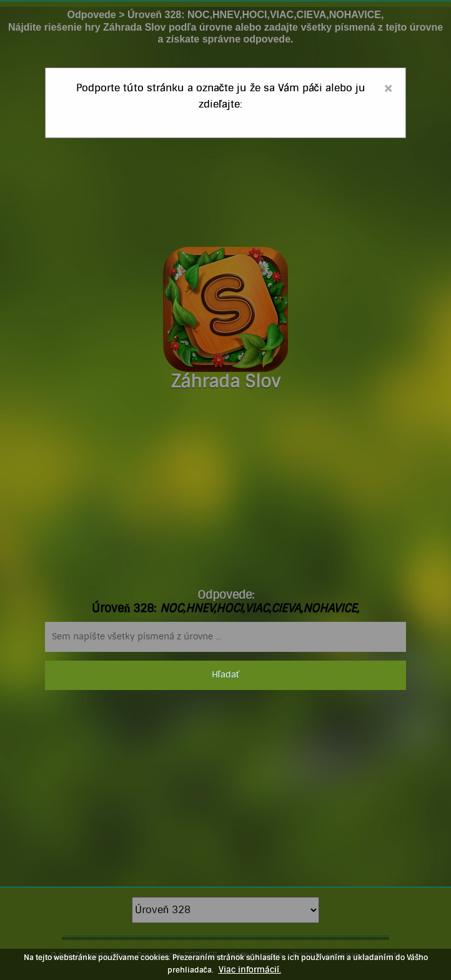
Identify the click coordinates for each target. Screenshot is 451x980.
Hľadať (225, 675)
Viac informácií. (250, 970)
